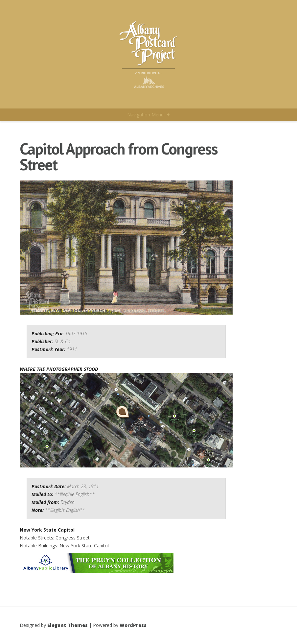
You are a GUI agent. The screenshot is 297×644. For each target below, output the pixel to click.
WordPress (133, 625)
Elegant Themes (68, 625)
